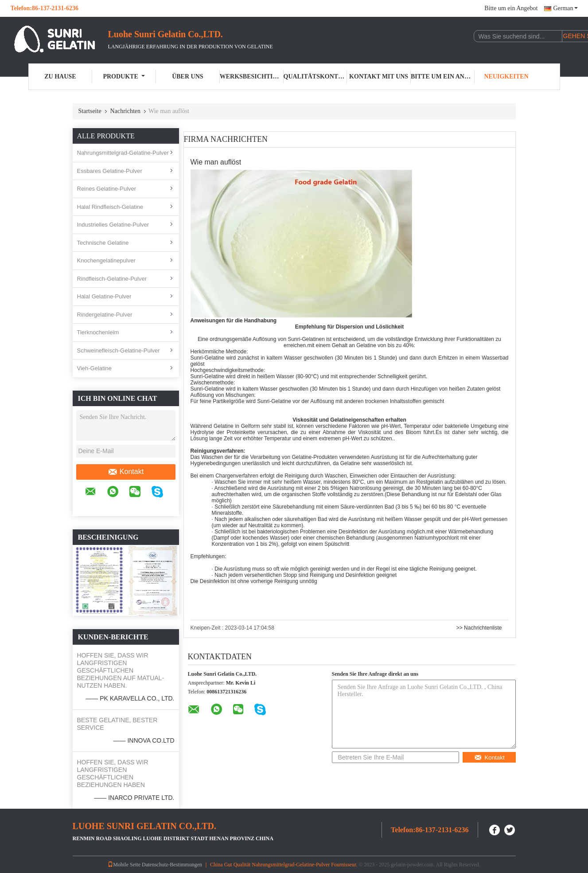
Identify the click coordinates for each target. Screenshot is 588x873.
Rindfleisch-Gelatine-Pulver (112, 279)
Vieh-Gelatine (95, 368)
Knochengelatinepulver (106, 260)
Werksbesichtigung (252, 76)
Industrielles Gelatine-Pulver (113, 225)
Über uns (187, 76)
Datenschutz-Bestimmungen (172, 865)
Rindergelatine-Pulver (105, 315)
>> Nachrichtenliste (479, 628)
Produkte (124, 76)
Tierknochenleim (98, 332)
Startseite (90, 111)
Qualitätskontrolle (315, 76)
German (565, 8)
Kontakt (126, 472)
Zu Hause (60, 76)
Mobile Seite (124, 865)
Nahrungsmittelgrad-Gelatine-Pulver (123, 153)
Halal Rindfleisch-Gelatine (110, 207)
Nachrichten (125, 111)
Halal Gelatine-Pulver (104, 296)
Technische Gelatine (103, 243)
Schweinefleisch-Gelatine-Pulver (119, 350)
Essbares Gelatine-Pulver (110, 171)
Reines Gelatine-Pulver (107, 189)
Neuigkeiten (506, 76)
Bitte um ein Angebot (511, 8)
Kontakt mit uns (379, 76)
